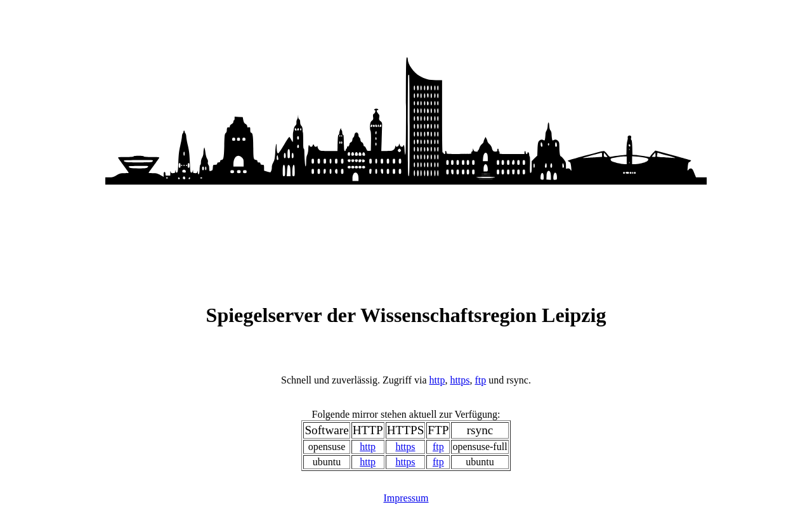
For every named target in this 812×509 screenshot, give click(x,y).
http (437, 380)
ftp (481, 380)
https (460, 380)
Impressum (406, 498)
